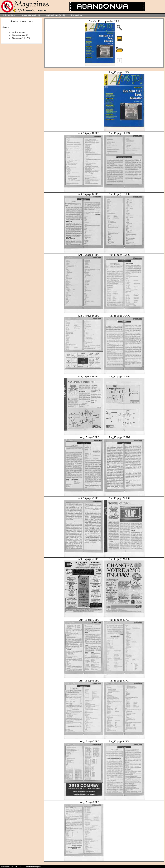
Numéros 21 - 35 (21, 38)
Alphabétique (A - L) (31, 15)
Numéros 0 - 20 (20, 35)
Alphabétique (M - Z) (56, 15)
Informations (9, 15)
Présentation (19, 33)
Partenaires (77, 15)
